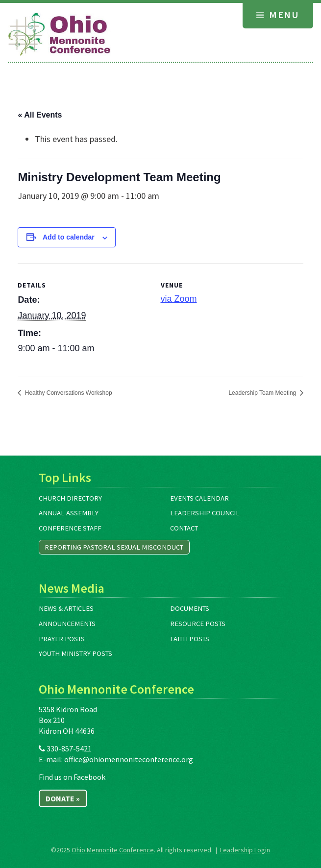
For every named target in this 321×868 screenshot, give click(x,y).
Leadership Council (205, 513)
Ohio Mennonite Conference (113, 850)
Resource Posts (198, 624)
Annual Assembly (69, 513)
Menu (278, 14)
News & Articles (66, 608)
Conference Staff (70, 528)
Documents (190, 608)
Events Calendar (199, 498)
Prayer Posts (62, 639)
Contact (184, 528)
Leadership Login (245, 850)
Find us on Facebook (72, 777)
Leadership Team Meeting (263, 393)
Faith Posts (190, 639)
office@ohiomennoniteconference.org (129, 759)
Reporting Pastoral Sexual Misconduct (114, 547)
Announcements (67, 624)
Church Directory (70, 498)
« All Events (40, 115)
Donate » (63, 798)
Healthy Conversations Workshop (67, 393)
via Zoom (179, 299)
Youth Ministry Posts (75, 653)
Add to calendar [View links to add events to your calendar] (69, 237)
